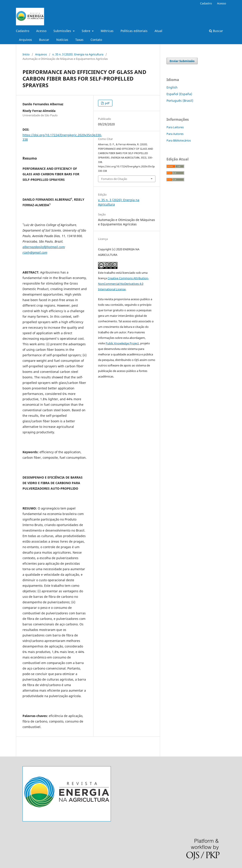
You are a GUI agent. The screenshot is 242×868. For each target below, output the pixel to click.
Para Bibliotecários (179, 140)
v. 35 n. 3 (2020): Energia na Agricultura (78, 54)
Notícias (62, 40)
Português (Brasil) (180, 101)
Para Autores (175, 134)
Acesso (41, 31)
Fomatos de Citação (114, 179)
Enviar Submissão (182, 61)
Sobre (86, 31)
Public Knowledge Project (122, 343)
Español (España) (179, 94)
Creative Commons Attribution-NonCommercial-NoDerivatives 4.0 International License (123, 284)
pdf (107, 103)
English (172, 87)
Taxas (79, 40)
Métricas (107, 31)
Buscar (44, 40)
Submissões (63, 31)
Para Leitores (175, 127)
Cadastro (23, 31)
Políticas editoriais (134, 31)
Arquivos (26, 40)
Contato (96, 40)
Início (26, 54)
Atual (158, 31)
